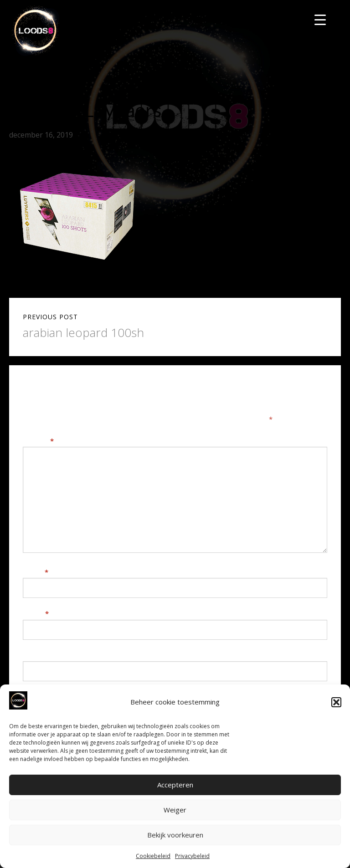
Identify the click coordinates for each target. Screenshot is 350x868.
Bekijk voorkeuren (175, 835)
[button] (336, 702)
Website (37, 655)
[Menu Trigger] (320, 19)
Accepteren (175, 785)
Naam (36, 572)
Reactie (38, 441)
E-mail (36, 613)
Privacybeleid (192, 856)
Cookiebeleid (153, 856)
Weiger (175, 810)
